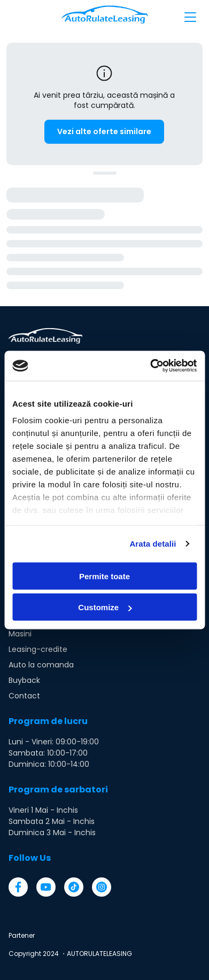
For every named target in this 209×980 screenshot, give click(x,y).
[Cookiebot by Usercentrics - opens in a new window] (150, 366)
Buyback (24, 680)
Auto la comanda (41, 665)
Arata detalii (153, 544)
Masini (20, 634)
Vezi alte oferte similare (104, 131)
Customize (105, 607)
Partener (22, 935)
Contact (24, 696)
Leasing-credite (38, 649)
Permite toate (104, 576)
